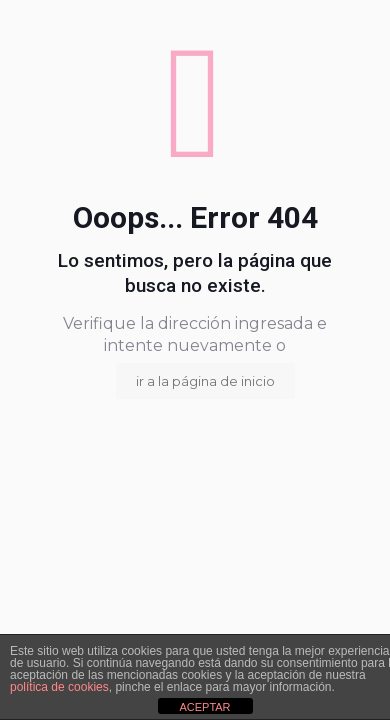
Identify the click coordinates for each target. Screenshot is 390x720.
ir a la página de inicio (205, 381)
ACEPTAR (204, 707)
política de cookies (59, 687)
